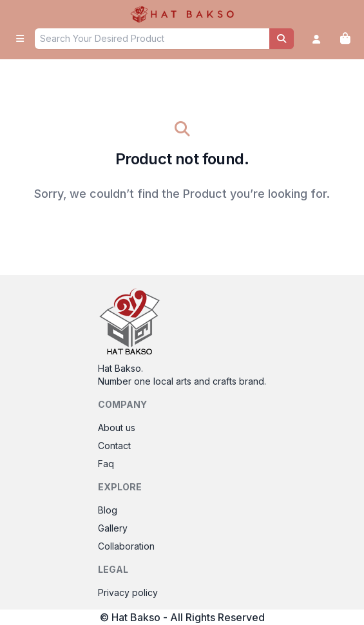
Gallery (113, 528)
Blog (108, 510)
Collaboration (126, 546)
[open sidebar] (20, 39)
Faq (106, 464)
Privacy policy (128, 592)
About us (117, 428)
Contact (114, 446)
